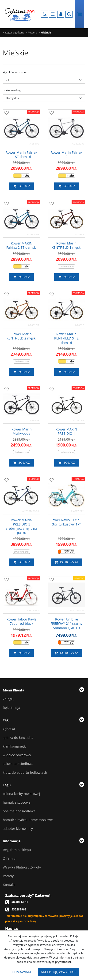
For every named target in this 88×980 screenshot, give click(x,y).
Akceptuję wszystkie (59, 972)
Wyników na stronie (16, 72)
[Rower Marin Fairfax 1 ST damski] (22, 155)
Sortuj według (12, 90)
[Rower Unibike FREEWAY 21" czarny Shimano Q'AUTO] (67, 624)
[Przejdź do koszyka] (80, 14)
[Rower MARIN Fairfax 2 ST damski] (22, 245)
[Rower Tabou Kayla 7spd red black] (22, 621)
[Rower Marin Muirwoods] (22, 431)
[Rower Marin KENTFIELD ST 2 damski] (67, 338)
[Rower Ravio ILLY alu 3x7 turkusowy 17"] (67, 522)
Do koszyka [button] (66, 562)
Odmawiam (21, 972)
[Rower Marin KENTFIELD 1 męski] (67, 245)
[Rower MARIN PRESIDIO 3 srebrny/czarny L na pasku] (22, 527)
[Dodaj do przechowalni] (7, 113)
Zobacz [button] (21, 186)
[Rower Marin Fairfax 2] (67, 155)
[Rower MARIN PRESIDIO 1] (67, 431)
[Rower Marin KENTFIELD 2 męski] (22, 336)
